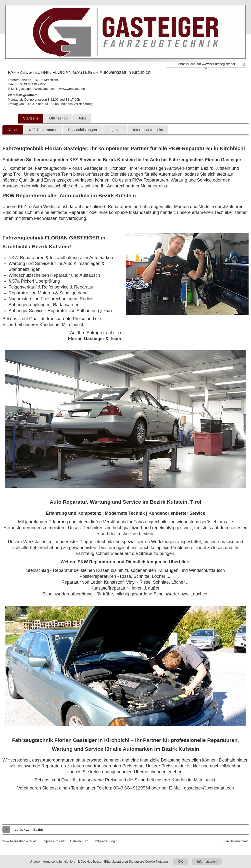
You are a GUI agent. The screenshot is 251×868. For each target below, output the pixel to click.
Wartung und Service (191, 180)
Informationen (207, 861)
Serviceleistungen (82, 130)
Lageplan (115, 130)
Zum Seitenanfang (236, 841)
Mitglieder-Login (106, 841)
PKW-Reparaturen (150, 180)
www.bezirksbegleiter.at (19, 841)
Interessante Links (148, 130)
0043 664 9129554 (33, 84)
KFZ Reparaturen (43, 130)
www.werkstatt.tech (73, 89)
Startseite (31, 118)
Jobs (82, 118)
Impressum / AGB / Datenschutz (65, 841)
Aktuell (13, 130)
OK (181, 861)
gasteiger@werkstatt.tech (37, 89)
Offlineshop (58, 118)
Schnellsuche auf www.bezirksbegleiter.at (206, 64)
